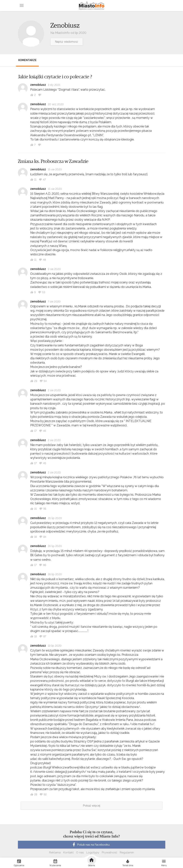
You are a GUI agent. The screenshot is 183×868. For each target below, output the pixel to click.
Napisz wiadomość (67, 42)
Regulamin (127, 852)
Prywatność (110, 852)
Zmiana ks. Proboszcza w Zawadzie (53, 161)
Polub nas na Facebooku (91, 845)
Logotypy (93, 852)
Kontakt (68, 852)
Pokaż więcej (92, 806)
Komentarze (27, 60)
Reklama (55, 852)
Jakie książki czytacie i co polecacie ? (55, 77)
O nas (80, 852)
